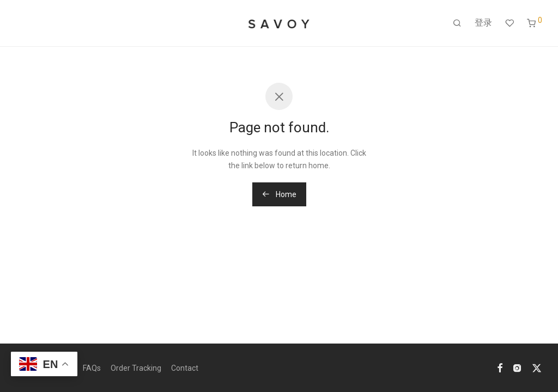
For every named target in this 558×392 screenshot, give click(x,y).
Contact (185, 368)
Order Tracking (136, 368)
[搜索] (457, 23)
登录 (483, 23)
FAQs (92, 368)
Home (279, 194)
